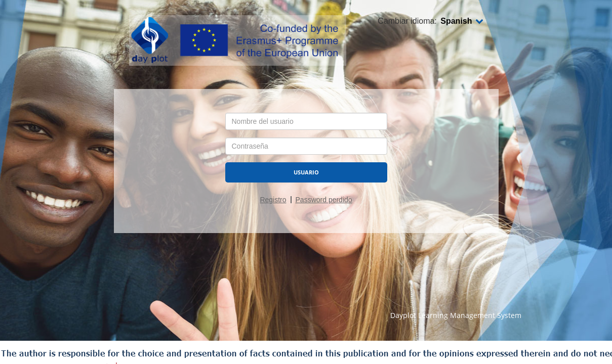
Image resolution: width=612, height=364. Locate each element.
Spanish (462, 21)
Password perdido (324, 200)
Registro (273, 200)
